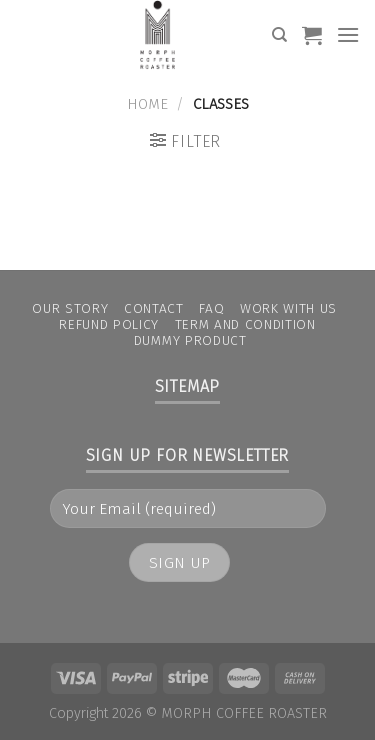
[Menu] (348, 34)
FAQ (211, 308)
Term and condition (245, 324)
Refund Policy (109, 324)
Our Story (70, 308)
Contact (154, 308)
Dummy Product (190, 340)
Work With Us (288, 308)
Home (147, 104)
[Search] (279, 35)
